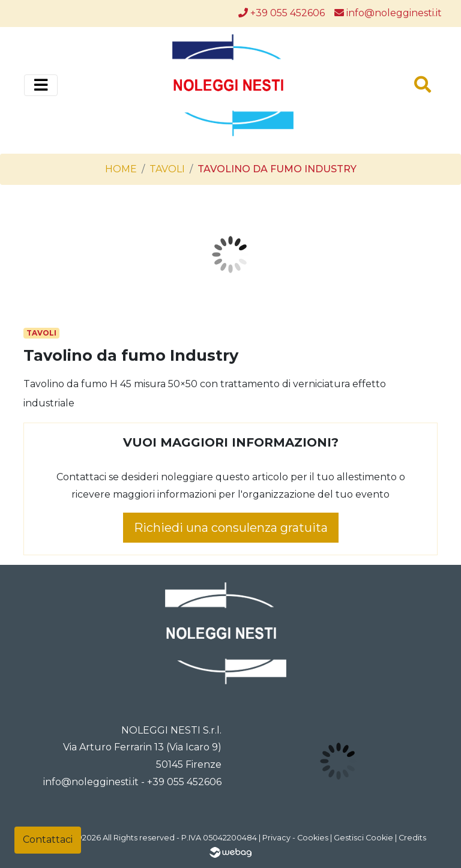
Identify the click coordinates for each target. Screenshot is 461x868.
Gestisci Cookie (363, 838)
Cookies (313, 838)
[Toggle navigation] (41, 85)
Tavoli (167, 169)
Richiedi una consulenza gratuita (231, 528)
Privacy (276, 838)
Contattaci (48, 839)
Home (121, 169)
